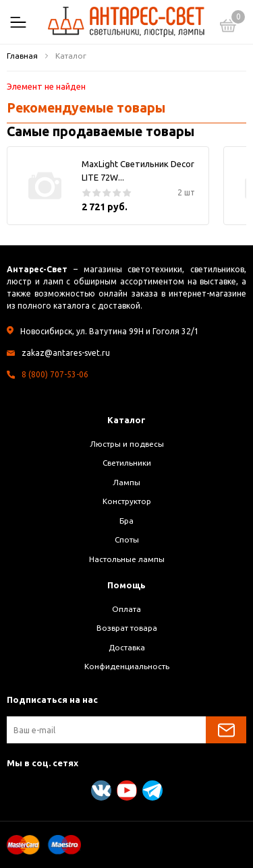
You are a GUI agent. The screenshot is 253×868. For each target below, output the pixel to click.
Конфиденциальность (127, 666)
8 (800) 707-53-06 (55, 374)
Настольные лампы (127, 559)
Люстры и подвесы (127, 444)
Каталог (126, 420)
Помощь (126, 585)
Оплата (126, 609)
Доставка (127, 647)
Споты (127, 539)
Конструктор (127, 501)
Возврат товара (127, 628)
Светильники (127, 463)
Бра (126, 521)
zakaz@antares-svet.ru (66, 353)
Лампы (126, 482)
